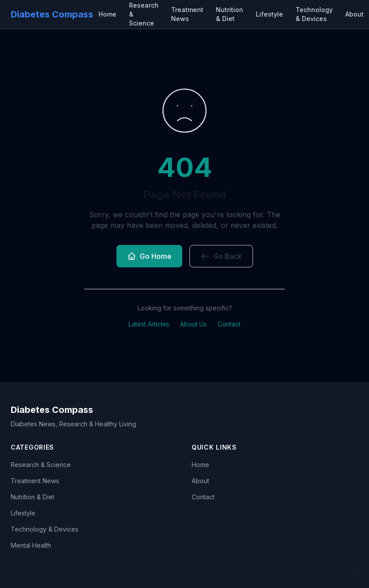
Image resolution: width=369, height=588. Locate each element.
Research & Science (41, 465)
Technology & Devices (314, 14)
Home (107, 14)
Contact (229, 324)
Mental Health (31, 545)
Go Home (149, 256)
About (354, 14)
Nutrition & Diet (230, 14)
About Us (193, 324)
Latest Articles (149, 324)
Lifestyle (269, 14)
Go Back (221, 256)
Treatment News (187, 14)
